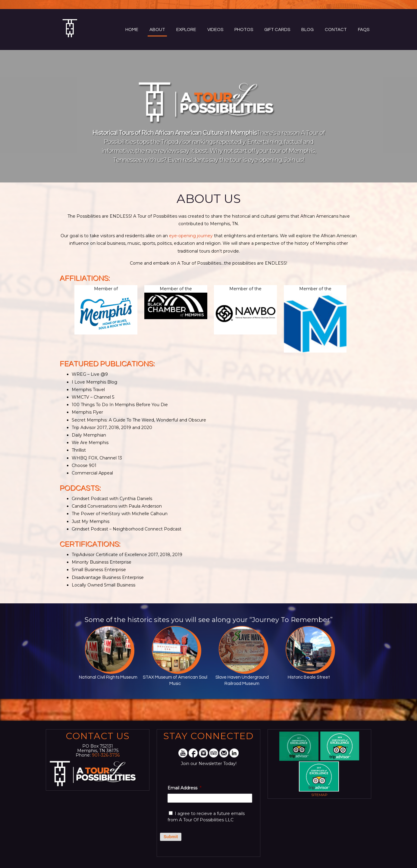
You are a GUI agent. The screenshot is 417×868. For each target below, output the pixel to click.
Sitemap (319, 795)
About (157, 30)
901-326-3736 (106, 755)
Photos (244, 30)
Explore (186, 30)
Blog (307, 30)
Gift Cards (277, 30)
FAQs (364, 30)
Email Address (184, 788)
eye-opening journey (191, 236)
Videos (215, 30)
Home (132, 30)
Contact (336, 30)
